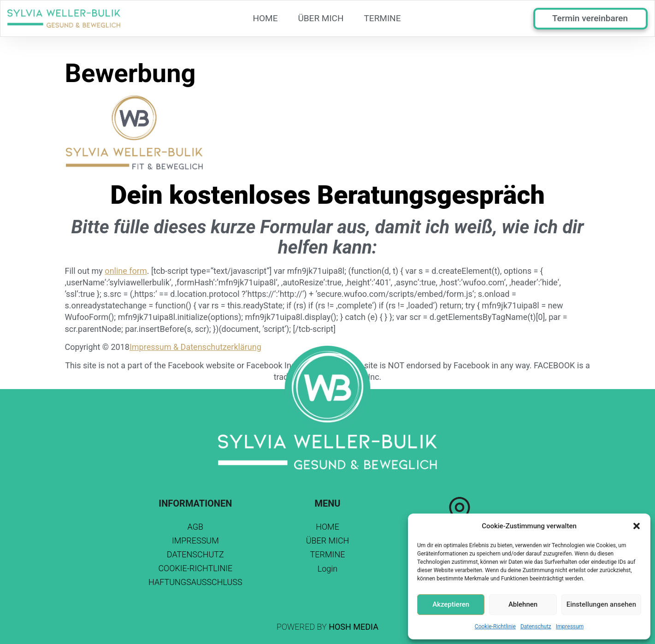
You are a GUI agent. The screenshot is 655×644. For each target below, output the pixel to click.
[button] (637, 526)
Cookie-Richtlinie (495, 626)
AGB (196, 527)
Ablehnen (523, 604)
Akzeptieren (451, 604)
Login (328, 569)
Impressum (570, 626)
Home (265, 18)
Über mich (321, 18)
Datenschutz (536, 626)
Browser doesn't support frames (622, 71)
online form (126, 271)
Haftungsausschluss (195, 582)
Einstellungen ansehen (601, 604)
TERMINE (383, 18)
